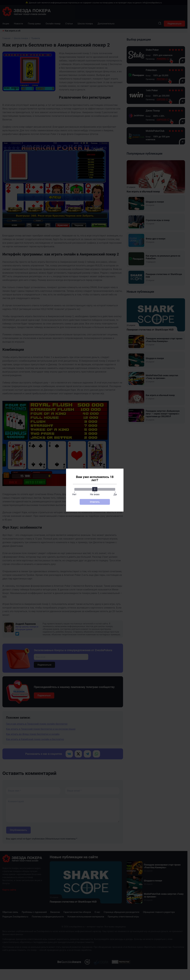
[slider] (95, 489)
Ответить (95, 502)
